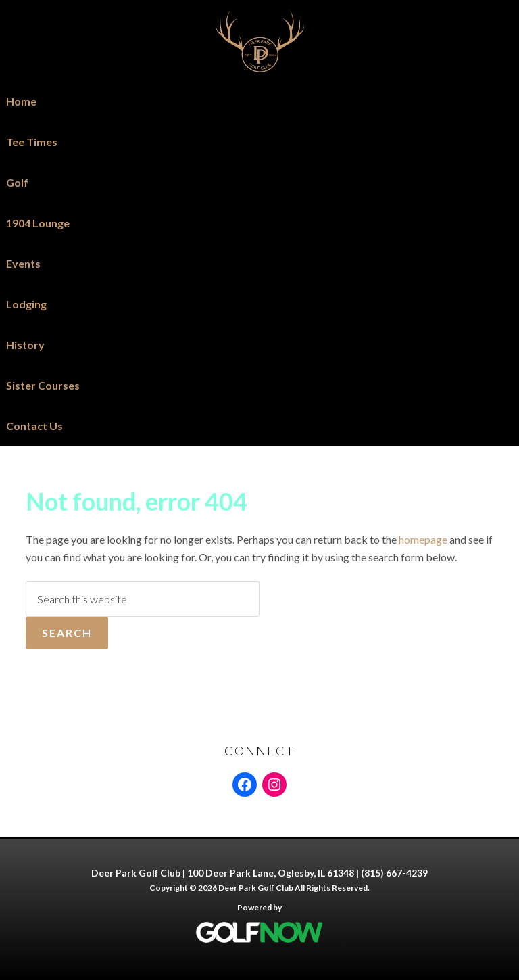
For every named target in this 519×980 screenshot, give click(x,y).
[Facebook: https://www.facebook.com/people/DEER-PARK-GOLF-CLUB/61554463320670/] (245, 785)
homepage (423, 539)
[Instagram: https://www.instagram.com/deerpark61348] (274, 785)
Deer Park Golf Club (259, 41)
